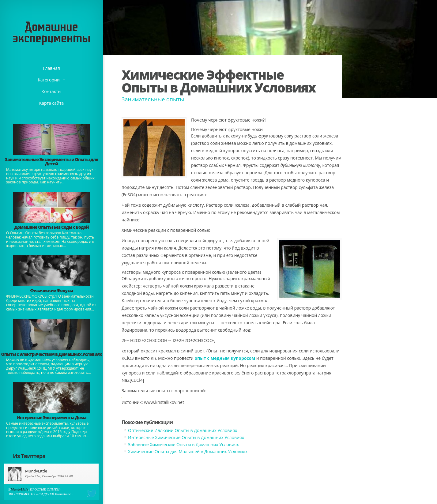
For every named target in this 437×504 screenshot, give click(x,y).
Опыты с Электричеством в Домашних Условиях (51, 354)
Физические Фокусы (51, 290)
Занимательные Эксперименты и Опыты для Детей (51, 162)
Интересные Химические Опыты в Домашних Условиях (186, 437)
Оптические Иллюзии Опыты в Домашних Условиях (183, 430)
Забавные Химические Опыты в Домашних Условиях (183, 444)
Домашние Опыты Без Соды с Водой (51, 227)
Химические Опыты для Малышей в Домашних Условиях (188, 451)
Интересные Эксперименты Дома (51, 417)
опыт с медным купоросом (225, 358)
